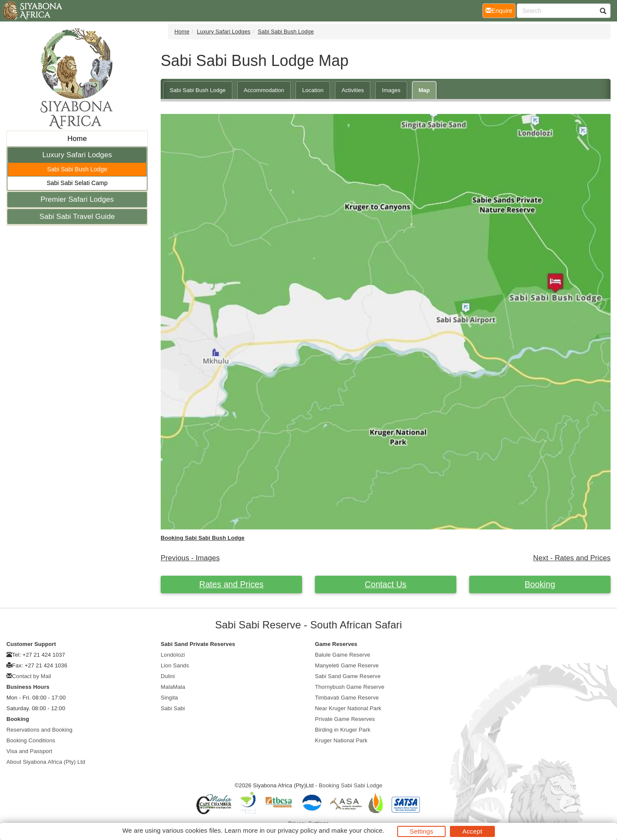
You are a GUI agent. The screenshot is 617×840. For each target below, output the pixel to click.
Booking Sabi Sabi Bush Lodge (203, 538)
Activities (353, 90)
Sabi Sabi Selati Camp (77, 183)
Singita (169, 698)
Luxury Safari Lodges (77, 155)
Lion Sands (175, 665)
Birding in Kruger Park (343, 730)
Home (77, 139)
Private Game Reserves (345, 719)
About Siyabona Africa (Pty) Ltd (46, 762)
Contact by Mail (31, 676)
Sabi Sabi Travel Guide (77, 217)
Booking (540, 584)
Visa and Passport (29, 751)
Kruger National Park (341, 740)
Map (424, 90)
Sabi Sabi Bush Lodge (77, 169)
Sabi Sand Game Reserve (348, 676)
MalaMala (173, 687)
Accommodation (264, 90)
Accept (472, 831)
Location (313, 90)
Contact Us (385, 584)
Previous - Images (190, 558)
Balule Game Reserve (343, 655)
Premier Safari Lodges (77, 199)
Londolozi (173, 655)
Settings (421, 831)
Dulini (168, 676)
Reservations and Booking (39, 730)
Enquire (500, 10)
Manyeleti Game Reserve (347, 665)
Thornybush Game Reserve (350, 687)
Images (391, 90)
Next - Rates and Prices (572, 558)
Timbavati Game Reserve (347, 698)
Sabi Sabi (173, 708)
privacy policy (297, 830)
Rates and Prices (231, 584)
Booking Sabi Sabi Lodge (350, 785)
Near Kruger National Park (348, 708)
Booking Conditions (31, 740)
